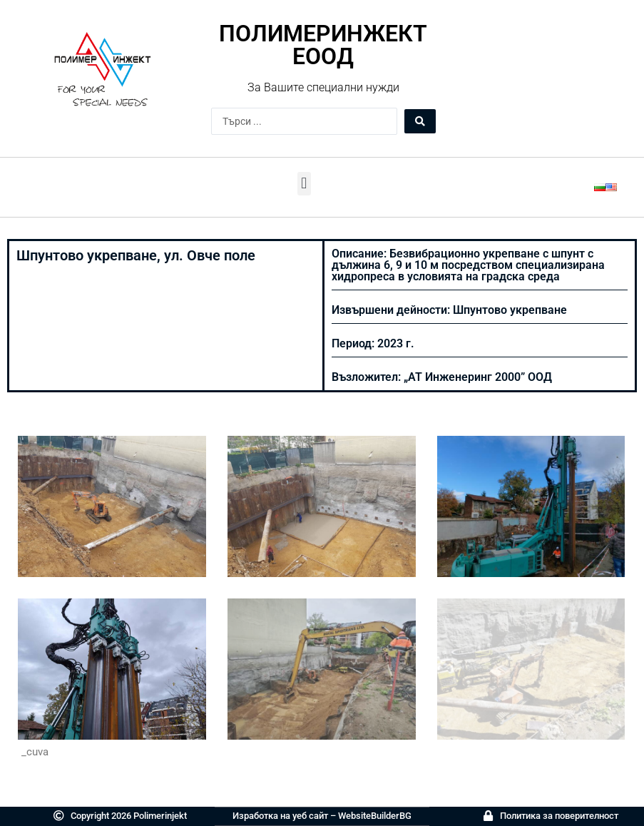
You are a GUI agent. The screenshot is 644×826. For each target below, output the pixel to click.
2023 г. (396, 343)
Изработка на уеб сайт (280, 816)
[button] (304, 184)
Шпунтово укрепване (510, 310)
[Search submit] (420, 121)
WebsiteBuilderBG (375, 816)
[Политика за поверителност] (488, 816)
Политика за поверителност (559, 816)
